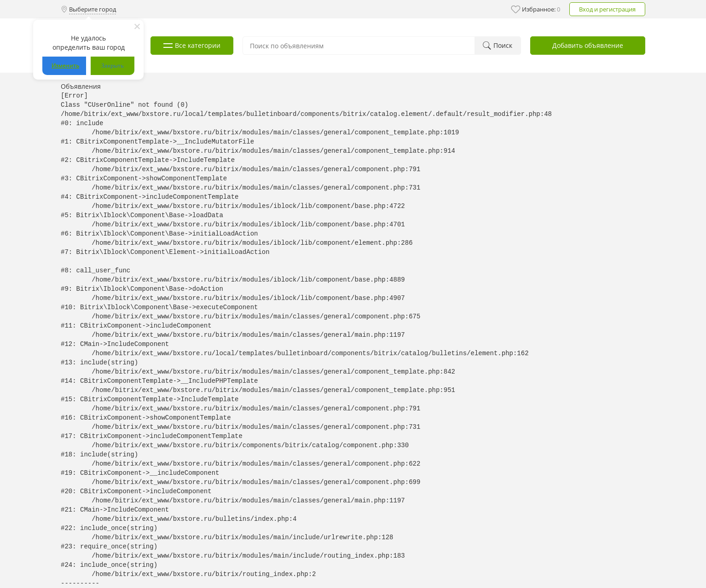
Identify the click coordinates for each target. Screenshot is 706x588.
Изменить (65, 66)
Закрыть (113, 66)
